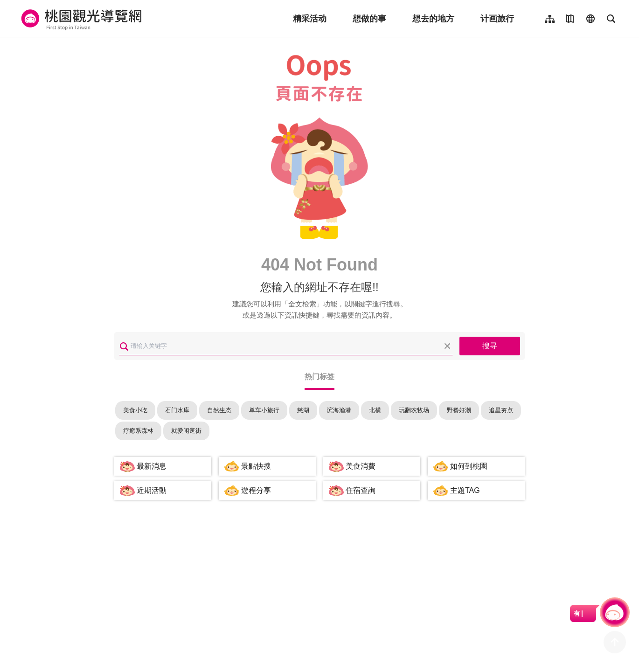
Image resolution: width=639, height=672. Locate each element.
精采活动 (310, 19)
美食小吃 (135, 410)
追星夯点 (501, 410)
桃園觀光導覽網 (80, 19)
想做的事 (369, 19)
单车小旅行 (264, 410)
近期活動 (152, 490)
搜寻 (490, 346)
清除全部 (447, 346)
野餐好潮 (459, 410)
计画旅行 (497, 19)
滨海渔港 (339, 410)
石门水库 (177, 410)
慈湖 (303, 410)
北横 (375, 410)
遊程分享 (256, 490)
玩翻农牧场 (414, 410)
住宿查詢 (361, 490)
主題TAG (465, 490)
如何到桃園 (469, 466)
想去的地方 (433, 19)
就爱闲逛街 (186, 431)
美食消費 (361, 466)
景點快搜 (256, 466)
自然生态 (219, 410)
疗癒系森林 (138, 431)
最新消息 (152, 466)
